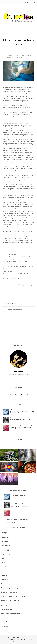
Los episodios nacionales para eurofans (22, 426)
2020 (4, 537)
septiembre (6, 554)
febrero (5, 618)
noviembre (6, 545)
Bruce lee (16, 638)
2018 (4, 630)
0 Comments (23, 48)
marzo (5, 579)
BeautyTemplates (19, 640)
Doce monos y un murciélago (11, 588)
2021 (4, 533)
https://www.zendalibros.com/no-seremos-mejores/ (14, 278)
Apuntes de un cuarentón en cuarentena (14, 596)
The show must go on (16, 418)
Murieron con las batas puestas (12, 584)
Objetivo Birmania (8, 609)
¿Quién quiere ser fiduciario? (11, 605)
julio (4, 563)
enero (4, 622)
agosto (5, 558)
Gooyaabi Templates (18, 642)
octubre (5, 550)
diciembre (6, 541)
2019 (4, 626)
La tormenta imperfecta (17, 410)
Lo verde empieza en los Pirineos (12, 613)
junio (4, 567)
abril (4, 575)
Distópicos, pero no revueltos (11, 601)
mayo (4, 571)
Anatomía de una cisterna (10, 592)
